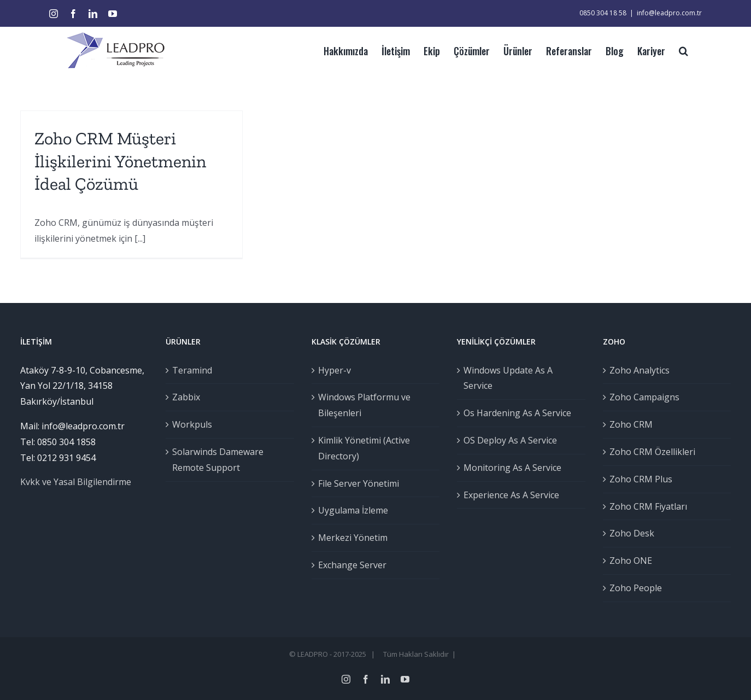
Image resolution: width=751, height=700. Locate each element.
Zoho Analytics (637, 370)
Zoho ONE (628, 561)
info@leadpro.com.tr (664, 13)
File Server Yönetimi (356, 483)
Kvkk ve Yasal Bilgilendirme (74, 482)
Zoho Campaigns (642, 397)
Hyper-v (332, 370)
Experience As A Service (509, 495)
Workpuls (190, 424)
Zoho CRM (628, 424)
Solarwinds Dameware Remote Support (216, 460)
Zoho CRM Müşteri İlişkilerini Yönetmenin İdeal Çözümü (118, 161)
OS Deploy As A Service (508, 440)
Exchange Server (350, 565)
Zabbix (184, 397)
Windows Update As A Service (506, 378)
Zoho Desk (629, 533)
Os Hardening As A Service (515, 413)
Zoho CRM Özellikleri (650, 452)
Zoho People (633, 588)
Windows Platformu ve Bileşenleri (362, 405)
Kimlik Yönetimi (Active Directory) (361, 448)
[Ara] (679, 50)
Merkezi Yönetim (350, 538)
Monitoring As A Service (510, 468)
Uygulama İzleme (350, 510)
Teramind (190, 370)
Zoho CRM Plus (638, 479)
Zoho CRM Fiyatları (646, 506)
